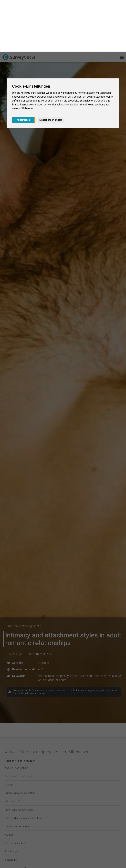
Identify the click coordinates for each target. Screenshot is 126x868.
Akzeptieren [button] (23, 67)
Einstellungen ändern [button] (51, 67)
